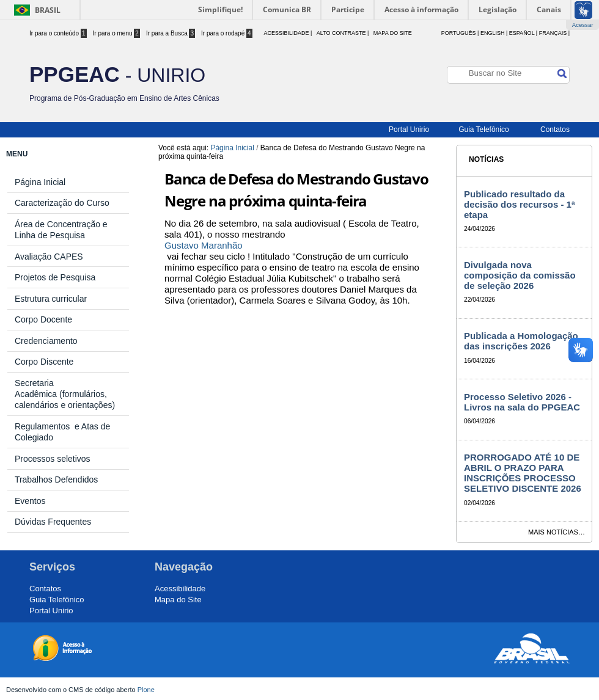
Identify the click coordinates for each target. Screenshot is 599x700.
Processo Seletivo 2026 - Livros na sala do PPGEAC (522, 402)
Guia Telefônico (484, 129)
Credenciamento (46, 341)
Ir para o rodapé (227, 33)
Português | (460, 33)
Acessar (583, 25)
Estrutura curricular (51, 299)
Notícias (486, 159)
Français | (554, 33)
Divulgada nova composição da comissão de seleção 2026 (520, 275)
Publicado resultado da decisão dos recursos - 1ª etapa (519, 204)
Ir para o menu (116, 33)
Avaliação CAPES (49, 257)
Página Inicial (232, 148)
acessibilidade (286, 33)
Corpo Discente (44, 362)
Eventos (30, 501)
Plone (146, 690)
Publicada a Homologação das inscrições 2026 (521, 341)
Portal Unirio (409, 129)
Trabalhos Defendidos (56, 479)
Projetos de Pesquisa (55, 277)
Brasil (48, 10)
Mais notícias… (557, 532)
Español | (523, 33)
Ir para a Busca (171, 33)
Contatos (555, 129)
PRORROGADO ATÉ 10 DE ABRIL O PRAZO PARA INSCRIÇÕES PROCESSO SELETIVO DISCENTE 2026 (523, 473)
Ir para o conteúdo (58, 33)
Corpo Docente (43, 319)
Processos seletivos (53, 459)
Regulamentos (45, 426)
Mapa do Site (393, 33)
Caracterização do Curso (62, 203)
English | (494, 33)
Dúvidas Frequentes (53, 522)
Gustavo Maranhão (204, 245)
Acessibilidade (180, 589)
